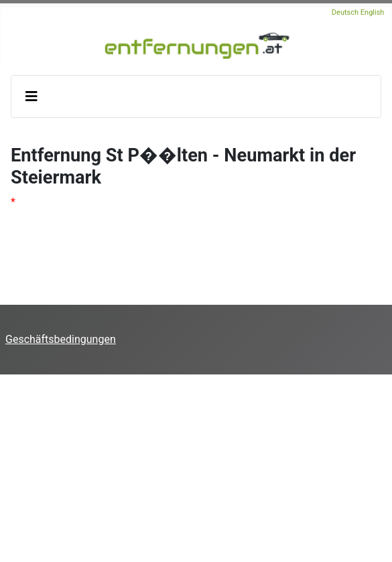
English (373, 12)
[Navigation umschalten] (31, 96)
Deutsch (345, 12)
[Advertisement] (196, 468)
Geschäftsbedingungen (61, 339)
